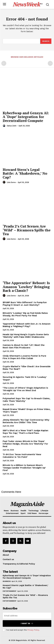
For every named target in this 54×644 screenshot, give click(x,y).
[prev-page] (4, 63)
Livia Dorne (11, 182)
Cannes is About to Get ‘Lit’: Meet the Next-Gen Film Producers (24, 346)
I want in (27, 623)
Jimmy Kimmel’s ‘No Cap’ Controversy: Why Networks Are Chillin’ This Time (26, 421)
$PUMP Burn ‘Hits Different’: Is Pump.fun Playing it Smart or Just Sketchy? (25, 304)
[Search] (46, 41)
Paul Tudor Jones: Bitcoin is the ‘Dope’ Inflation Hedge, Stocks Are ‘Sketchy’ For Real (25, 444)
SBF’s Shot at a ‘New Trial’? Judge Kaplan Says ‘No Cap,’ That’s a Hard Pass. (25, 432)
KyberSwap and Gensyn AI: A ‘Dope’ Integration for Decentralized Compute (26, 117)
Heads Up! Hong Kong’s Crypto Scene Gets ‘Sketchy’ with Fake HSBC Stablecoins (26, 336)
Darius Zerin (12, 126)
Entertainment (10, 591)
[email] (27, 616)
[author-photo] (4, 126)
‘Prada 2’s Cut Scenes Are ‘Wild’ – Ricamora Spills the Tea (27, 230)
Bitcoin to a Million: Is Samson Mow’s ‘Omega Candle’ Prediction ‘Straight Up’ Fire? (24, 468)
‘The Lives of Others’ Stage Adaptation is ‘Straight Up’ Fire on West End (25, 389)
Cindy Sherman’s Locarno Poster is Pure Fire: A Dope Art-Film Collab (24, 357)
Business (7, 581)
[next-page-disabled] (50, 63)
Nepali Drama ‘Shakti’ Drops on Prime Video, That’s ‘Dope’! (27, 410)
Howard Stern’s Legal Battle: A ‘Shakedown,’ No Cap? (25, 173)
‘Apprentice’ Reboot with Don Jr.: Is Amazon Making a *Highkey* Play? (27, 325)
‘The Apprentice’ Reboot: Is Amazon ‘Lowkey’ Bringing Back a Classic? (26, 287)
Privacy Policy (33, 630)
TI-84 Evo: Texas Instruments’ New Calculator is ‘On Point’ (22, 456)
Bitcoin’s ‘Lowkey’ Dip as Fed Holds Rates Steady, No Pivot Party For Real (25, 314)
